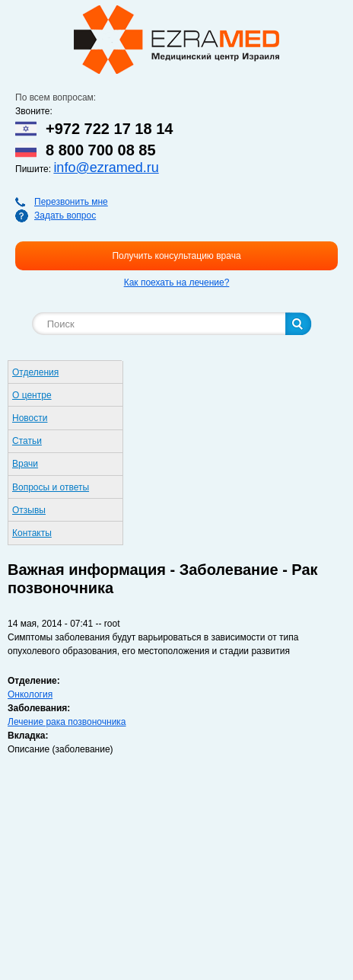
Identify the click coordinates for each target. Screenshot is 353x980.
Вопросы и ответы (51, 487)
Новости (30, 418)
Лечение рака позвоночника (67, 722)
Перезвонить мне (71, 202)
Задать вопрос (65, 215)
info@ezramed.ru (106, 168)
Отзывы (29, 510)
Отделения (35, 372)
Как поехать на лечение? (177, 283)
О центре (32, 395)
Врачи (25, 464)
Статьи (27, 441)
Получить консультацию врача (176, 256)
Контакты (32, 533)
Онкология (30, 694)
